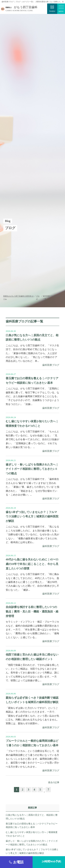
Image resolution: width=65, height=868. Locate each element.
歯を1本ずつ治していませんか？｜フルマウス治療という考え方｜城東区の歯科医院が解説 (32, 851)
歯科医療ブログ (51, 365)
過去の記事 (54, 782)
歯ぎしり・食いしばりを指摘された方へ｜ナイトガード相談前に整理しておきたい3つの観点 (32, 843)
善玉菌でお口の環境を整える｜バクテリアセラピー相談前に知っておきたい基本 (32, 825)
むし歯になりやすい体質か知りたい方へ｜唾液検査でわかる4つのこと (32, 834)
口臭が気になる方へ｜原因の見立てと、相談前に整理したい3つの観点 (32, 817)
